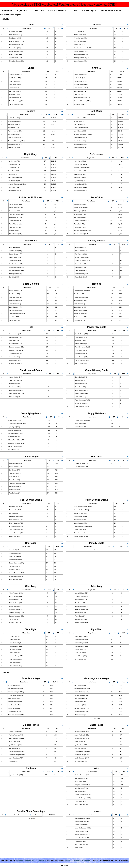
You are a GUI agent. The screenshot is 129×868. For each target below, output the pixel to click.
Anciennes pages (111, 11)
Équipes (22, 11)
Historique (89, 11)
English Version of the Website (77, 860)
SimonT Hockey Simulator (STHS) (32, 860)
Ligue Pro (38, 11)
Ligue (74, 11)
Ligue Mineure (57, 11)
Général (7, 11)
